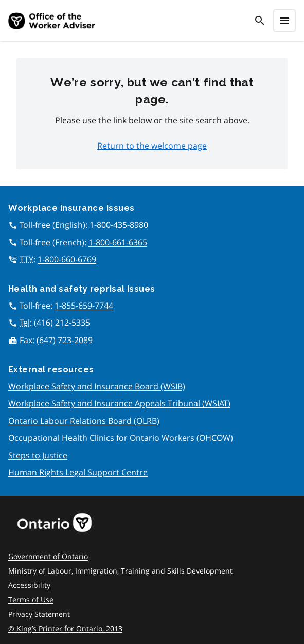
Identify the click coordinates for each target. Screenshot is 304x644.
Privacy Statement (39, 614)
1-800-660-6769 (67, 259)
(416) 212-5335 (62, 323)
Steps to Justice (38, 455)
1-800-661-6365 (118, 242)
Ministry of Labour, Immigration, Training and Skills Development (120, 571)
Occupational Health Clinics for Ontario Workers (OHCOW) (121, 438)
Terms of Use (31, 600)
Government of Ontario (48, 556)
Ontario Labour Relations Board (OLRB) (84, 421)
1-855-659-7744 (84, 306)
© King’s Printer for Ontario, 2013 (65, 628)
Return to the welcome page (152, 146)
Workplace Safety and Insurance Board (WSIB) (97, 386)
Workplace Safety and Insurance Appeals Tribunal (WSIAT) (119, 403)
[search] (260, 21)
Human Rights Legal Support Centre (78, 472)
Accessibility (29, 585)
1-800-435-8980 (119, 225)
